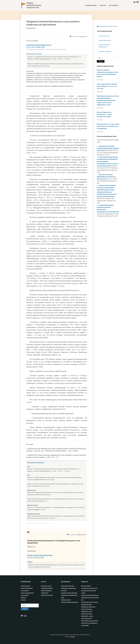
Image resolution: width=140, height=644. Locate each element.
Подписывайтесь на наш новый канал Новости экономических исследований (108, 126)
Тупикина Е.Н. (31, 28)
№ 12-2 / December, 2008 (35, 557)
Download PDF (73, 535)
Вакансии (23, 597)
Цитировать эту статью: (34, 54)
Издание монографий (105, 40)
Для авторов (113, 5)
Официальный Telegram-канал (107, 26)
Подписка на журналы (105, 51)
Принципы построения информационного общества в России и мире (106, 177)
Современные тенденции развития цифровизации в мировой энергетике (108, 148)
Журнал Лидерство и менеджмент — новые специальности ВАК (104, 114)
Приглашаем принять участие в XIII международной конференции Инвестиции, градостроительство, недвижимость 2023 (108, 100)
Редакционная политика (67, 586)
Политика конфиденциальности (70, 602)
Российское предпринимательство (39, 45)
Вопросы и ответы (66, 600)
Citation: (30, 562)
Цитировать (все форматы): (36, 463)
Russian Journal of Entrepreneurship (40, 555)
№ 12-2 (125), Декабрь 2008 (35, 47)
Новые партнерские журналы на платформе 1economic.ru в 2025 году (107, 86)
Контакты (23, 600)
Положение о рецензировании (69, 593)
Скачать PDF (75, 37)
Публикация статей (104, 36)
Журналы (103, 5)
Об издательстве (91, 5)
